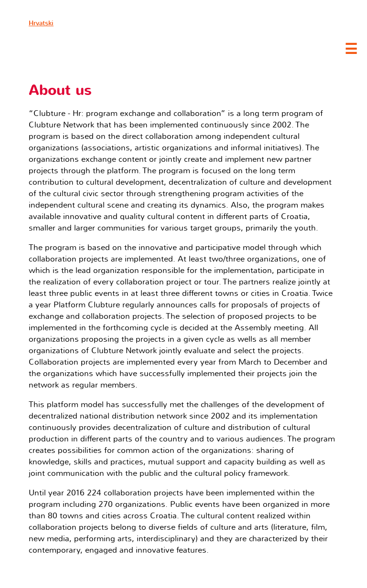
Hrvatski (41, 23)
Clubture (96, 48)
